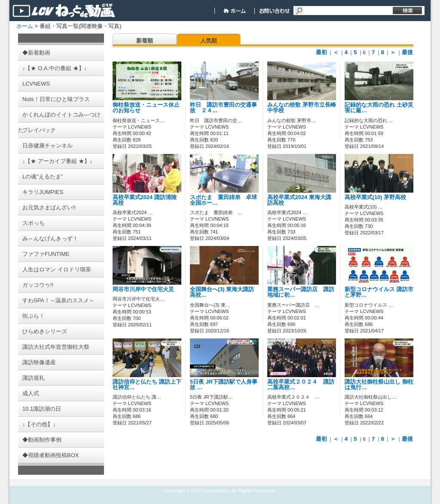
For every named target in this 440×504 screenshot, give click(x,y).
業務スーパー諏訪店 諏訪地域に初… (301, 292)
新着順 (145, 41)
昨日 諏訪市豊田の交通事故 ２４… (223, 108)
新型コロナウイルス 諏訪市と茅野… (379, 292)
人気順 (209, 41)
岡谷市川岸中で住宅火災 (152, 289)
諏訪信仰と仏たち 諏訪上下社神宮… (147, 385)
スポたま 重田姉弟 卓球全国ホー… (223, 200)
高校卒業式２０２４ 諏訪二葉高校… (301, 385)
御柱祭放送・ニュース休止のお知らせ (146, 108)
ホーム (25, 26)
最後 (407, 52)
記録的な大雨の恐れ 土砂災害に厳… (379, 108)
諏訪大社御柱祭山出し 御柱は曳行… (379, 385)
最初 (321, 52)
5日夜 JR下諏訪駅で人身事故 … (224, 385)
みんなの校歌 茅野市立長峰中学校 (302, 108)
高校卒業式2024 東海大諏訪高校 (299, 200)
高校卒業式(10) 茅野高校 (375, 197)
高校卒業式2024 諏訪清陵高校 (145, 200)
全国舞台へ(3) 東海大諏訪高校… (222, 292)
